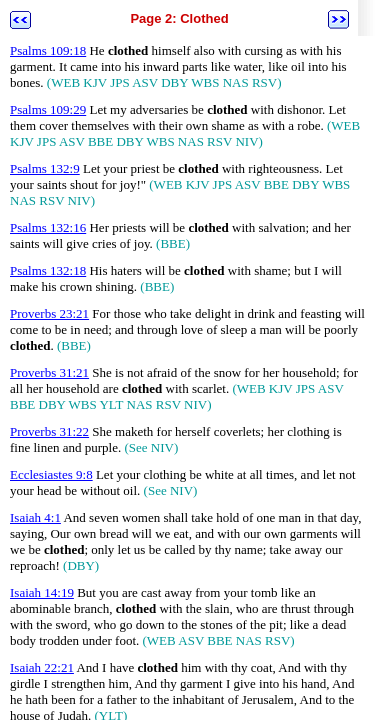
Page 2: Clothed (179, 18)
